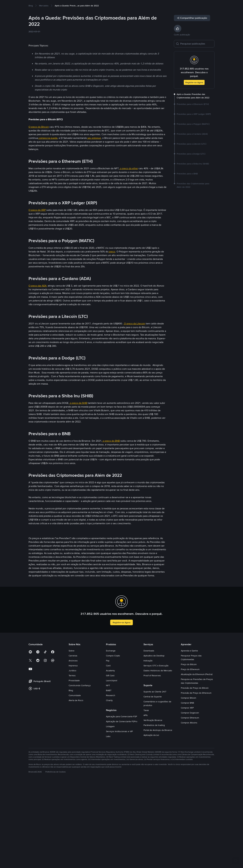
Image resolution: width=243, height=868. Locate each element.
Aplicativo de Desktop (154, 741)
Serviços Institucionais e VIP (119, 816)
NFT (108, 770)
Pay (108, 746)
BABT (109, 775)
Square (84, 5)
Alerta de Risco (76, 785)
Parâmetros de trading (154, 810)
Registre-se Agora (194, 92)
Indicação (148, 746)
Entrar (200, 5)
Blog (71, 775)
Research (111, 780)
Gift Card (110, 760)
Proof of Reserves (152, 760)
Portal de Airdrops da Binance (158, 815)
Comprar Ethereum (190, 803)
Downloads (149, 736)
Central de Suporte (153, 782)
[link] (31, 16)
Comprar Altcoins (189, 808)
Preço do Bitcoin (189, 749)
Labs (108, 821)
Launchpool (112, 765)
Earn (73, 5)
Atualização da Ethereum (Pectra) (197, 759)
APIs (146, 800)
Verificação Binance (153, 805)
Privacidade (74, 765)
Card (108, 751)
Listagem (110, 811)
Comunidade (75, 780)
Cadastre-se (213, 5)
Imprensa (73, 751)
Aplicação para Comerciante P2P (122, 801)
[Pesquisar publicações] (196, 54)
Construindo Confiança (80, 770)
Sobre (72, 736)
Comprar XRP (187, 793)
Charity (109, 785)
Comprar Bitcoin (189, 783)
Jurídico (72, 756)
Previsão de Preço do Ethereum (196, 778)
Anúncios (73, 746)
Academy (110, 756)
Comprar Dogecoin (190, 798)
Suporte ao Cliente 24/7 (155, 777)
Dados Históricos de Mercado (158, 756)
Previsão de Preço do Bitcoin (195, 773)
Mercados (49, 5)
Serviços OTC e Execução (156, 751)
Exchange (111, 736)
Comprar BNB (187, 788)
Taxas (146, 795)
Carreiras (73, 741)
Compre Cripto (33, 5)
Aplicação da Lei (151, 820)
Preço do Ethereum (190, 754)
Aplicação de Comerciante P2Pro (122, 806)
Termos (72, 760)
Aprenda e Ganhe (189, 736)
